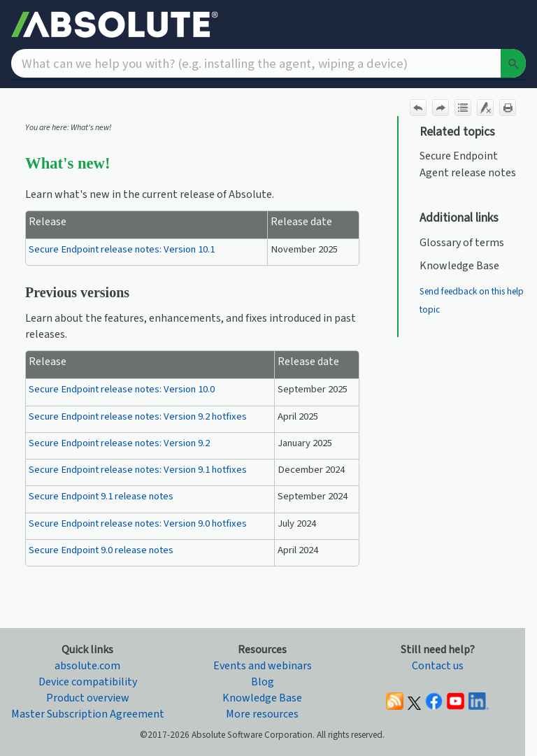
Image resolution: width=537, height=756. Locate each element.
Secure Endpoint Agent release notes (468, 164)
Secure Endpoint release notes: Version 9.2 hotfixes (138, 416)
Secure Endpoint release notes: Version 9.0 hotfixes (138, 523)
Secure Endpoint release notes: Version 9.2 (119, 443)
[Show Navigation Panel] (518, 24)
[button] (513, 63)
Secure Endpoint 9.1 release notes (101, 496)
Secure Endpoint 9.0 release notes (101, 550)
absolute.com (87, 666)
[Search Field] (268, 63)
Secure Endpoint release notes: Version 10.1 (122, 249)
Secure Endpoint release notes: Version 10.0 (122, 389)
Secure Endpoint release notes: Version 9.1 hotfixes (138, 470)
